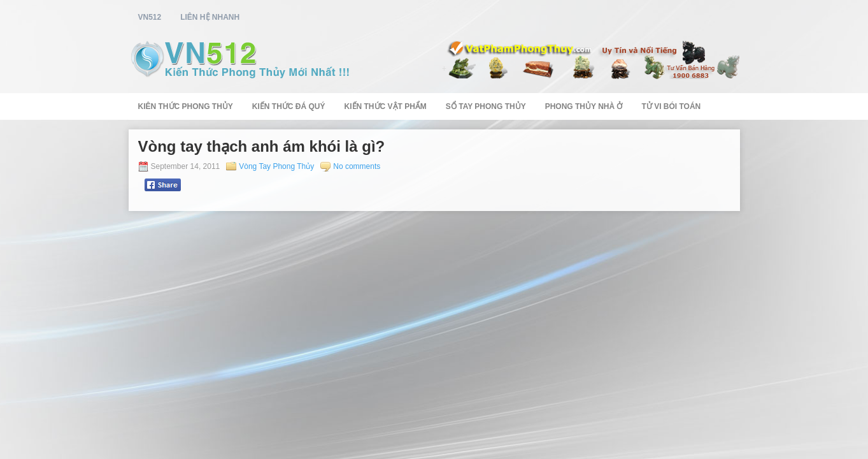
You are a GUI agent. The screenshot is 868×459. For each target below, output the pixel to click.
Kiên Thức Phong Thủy (186, 106)
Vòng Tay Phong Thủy (276, 166)
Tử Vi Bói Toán (671, 106)
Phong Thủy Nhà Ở (584, 106)
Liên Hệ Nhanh (210, 17)
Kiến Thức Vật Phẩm (386, 106)
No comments (357, 166)
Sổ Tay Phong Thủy (486, 106)
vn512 (150, 17)
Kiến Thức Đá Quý (289, 106)
